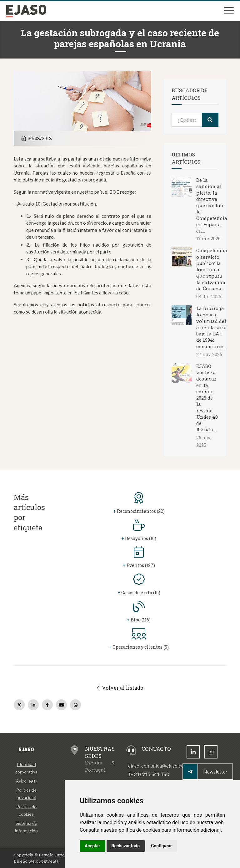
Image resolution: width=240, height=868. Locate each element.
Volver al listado (120, 688)
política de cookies (140, 830)
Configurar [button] (161, 846)
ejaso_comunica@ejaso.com (158, 766)
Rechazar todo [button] (126, 846)
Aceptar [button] (92, 846)
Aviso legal (26, 781)
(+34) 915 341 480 (149, 774)
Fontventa (49, 861)
